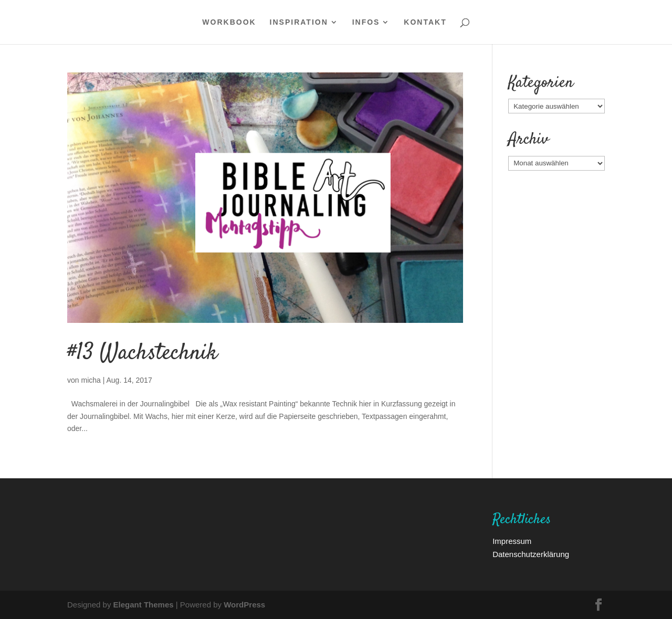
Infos (366, 23)
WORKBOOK (229, 23)
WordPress (244, 604)
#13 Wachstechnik (142, 354)
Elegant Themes (144, 604)
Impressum (512, 541)
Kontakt (425, 23)
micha (91, 380)
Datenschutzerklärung (531, 554)
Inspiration (299, 23)
